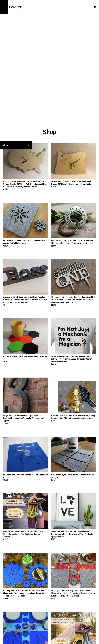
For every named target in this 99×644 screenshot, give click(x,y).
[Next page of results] (66, 633)
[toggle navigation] (4, 7)
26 (62, 633)
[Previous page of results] (34, 633)
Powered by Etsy (22, 640)
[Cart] (95, 7)
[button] (16, 47)
